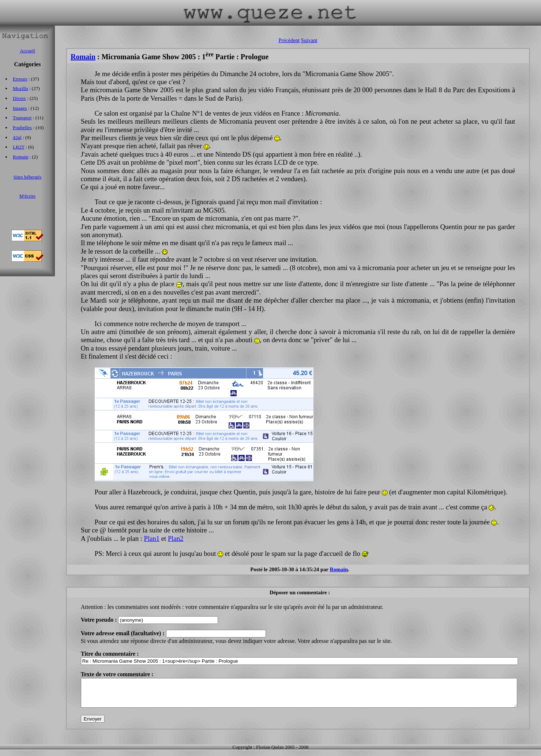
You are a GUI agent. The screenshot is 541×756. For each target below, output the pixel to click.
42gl (17, 137)
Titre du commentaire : (110, 654)
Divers (19, 98)
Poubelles (22, 128)
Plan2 (176, 538)
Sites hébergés (27, 177)
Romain (83, 57)
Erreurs (20, 79)
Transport (22, 118)
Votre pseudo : (100, 620)
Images (20, 108)
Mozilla (20, 88)
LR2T (19, 147)
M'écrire (28, 196)
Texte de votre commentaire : (117, 674)
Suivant (309, 40)
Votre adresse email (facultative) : (123, 633)
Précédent (289, 40)
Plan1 (152, 538)
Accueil (27, 51)
